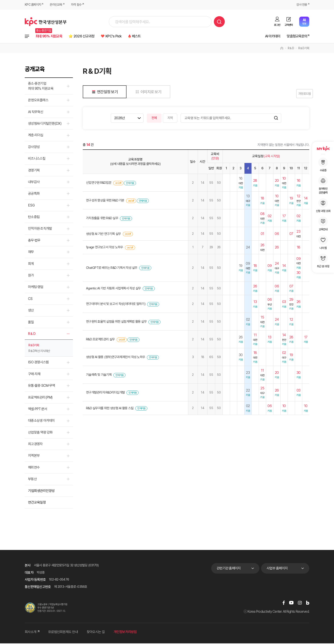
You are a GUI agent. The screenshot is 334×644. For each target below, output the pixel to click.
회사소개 (32, 633)
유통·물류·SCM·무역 (41, 386)
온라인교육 (58, 5)
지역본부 (34, 456)
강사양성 (34, 148)
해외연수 (34, 468)
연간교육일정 (37, 503)
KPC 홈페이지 (33, 5)
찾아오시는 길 (96, 633)
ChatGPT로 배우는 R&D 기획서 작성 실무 (112, 268)
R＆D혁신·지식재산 (39, 352)
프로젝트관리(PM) (40, 398)
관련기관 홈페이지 (229, 569)
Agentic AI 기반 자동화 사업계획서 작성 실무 (113, 289)
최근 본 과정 (323, 261)
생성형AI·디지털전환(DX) (45, 124)
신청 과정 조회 (323, 205)
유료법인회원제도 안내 (63, 633)
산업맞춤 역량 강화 (40, 433)
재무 (31, 253)
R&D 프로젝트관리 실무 (100, 340)
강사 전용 (301, 5)
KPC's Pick (123, 36)
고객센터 (289, 25)
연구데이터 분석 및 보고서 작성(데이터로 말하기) (116, 305)
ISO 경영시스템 (38, 363)
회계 (31, 264)
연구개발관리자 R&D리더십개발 (105, 393)
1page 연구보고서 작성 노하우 (105, 248)
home (282, 49)
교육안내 (323, 224)
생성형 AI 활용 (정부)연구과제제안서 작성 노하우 (116, 358)
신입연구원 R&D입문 (99, 184)
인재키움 (130, 184)
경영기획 (34, 171)
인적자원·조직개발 (40, 229)
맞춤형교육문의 (295, 36)
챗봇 (304, 22)
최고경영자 (35, 445)
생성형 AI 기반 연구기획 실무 (103, 234)
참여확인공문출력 (323, 185)
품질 (31, 323)
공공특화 (34, 194)
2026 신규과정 (90, 36)
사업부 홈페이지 (277, 569)
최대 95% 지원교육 (51, 36)
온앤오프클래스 (38, 101)
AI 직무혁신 (36, 113)
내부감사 (34, 183)
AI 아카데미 (268, 36)
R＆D (291, 49)
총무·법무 (34, 241)
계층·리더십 (36, 136)
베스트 (148, 36)
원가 (31, 276)
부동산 (32, 480)
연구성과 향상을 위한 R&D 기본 (105, 201)
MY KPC (323, 149)
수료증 (323, 165)
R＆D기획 (304, 49)
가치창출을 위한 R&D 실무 (102, 219)
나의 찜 (323, 242)
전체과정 (27, 37)
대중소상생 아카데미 (41, 421)
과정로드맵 (298, 94)
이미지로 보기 (148, 92)
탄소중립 (34, 218)
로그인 (277, 25)
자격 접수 (79, 5)
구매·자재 (34, 375)
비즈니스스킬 (37, 159)
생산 (31, 311)
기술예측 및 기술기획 (99, 375)
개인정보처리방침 (125, 633)
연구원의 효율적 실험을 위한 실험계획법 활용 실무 (116, 322)
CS (30, 299)
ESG (31, 206)
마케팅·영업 (36, 288)
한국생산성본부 (46, 22)
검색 (219, 22)
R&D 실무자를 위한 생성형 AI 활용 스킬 (110, 409)
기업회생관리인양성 (41, 491)
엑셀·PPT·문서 (38, 410)
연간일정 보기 (104, 92)
